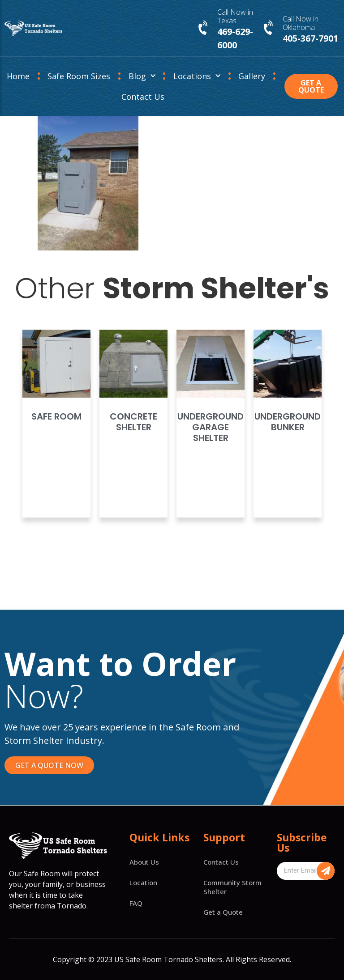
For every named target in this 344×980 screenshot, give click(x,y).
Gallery (252, 76)
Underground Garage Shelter (211, 427)
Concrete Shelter (133, 422)
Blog (142, 76)
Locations (197, 76)
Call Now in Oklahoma (301, 23)
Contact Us (143, 97)
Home (18, 76)
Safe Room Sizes (79, 76)
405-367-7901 (310, 38)
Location (143, 882)
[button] (311, 86)
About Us (144, 862)
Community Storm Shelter (232, 887)
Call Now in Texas (235, 16)
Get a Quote (223, 912)
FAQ (136, 903)
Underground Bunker (288, 422)
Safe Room (56, 416)
